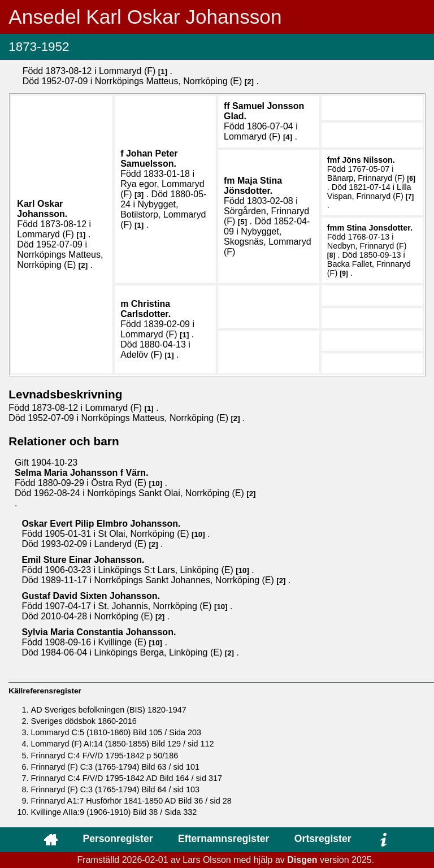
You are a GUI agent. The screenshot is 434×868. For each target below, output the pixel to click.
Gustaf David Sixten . (91, 596)
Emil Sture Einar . (83, 560)
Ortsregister (323, 839)
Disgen (302, 860)
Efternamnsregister (223, 839)
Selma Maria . (82, 473)
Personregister (118, 839)
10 (156, 483)
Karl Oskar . (42, 209)
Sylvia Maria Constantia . (99, 632)
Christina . (146, 309)
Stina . (379, 228)
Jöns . (368, 160)
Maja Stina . (253, 186)
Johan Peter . (149, 159)
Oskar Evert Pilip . (101, 524)
